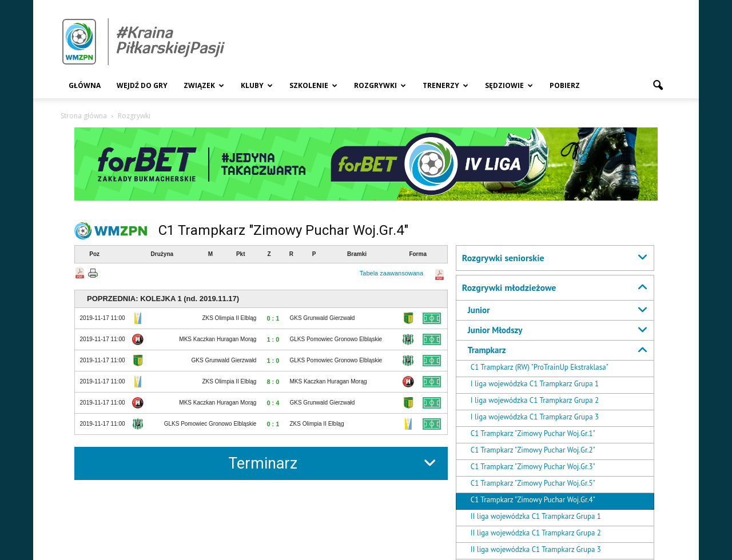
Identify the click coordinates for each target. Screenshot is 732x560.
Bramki (357, 254)
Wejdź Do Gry (142, 85)
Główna (85, 85)
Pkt (241, 254)
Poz (94, 254)
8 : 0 (273, 382)
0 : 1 (273, 318)
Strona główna (84, 116)
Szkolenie (313, 85)
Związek (204, 85)
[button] (658, 86)
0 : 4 (273, 403)
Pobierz (565, 85)
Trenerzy (445, 85)
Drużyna (162, 254)
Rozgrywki (380, 85)
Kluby (257, 85)
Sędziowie (509, 85)
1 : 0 (273, 339)
